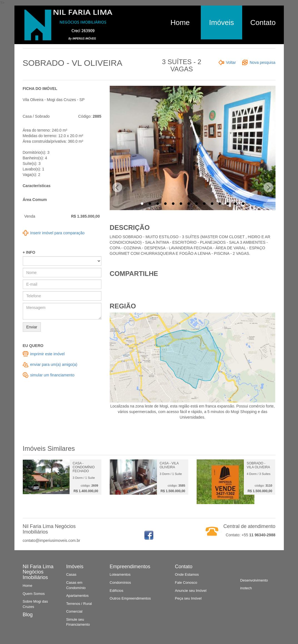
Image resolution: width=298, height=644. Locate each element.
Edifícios (117, 591)
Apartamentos (77, 596)
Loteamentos (120, 574)
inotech (246, 588)
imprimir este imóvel (47, 354)
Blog (28, 615)
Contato (263, 22)
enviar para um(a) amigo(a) (54, 364)
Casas (71, 574)
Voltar (231, 62)
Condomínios (120, 583)
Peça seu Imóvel (188, 598)
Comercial (74, 611)
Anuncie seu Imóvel (191, 591)
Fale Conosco (186, 583)
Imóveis (222, 22)
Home (180, 22)
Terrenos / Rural (79, 604)
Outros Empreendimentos (130, 598)
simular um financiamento (52, 375)
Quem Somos (34, 594)
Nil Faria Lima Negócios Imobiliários (38, 572)
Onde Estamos (187, 574)
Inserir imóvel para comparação (57, 233)
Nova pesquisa (263, 62)
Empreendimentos (130, 567)
